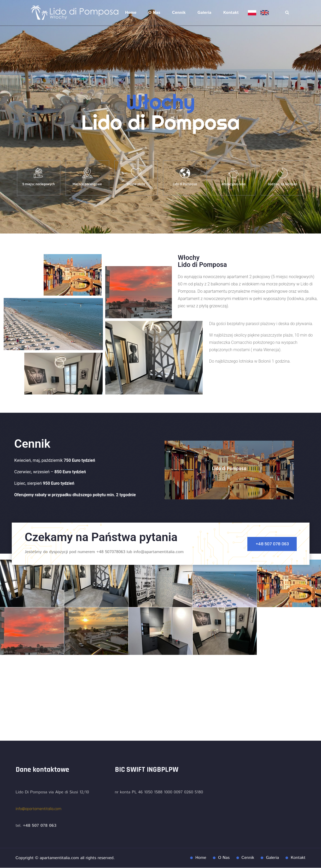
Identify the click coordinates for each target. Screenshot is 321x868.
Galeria (204, 13)
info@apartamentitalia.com (39, 809)
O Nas (154, 13)
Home (131, 13)
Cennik (179, 13)
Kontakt (231, 13)
